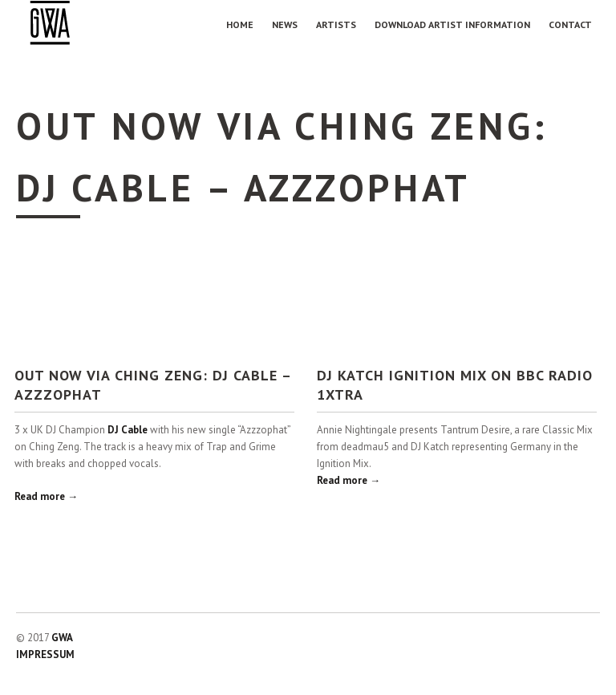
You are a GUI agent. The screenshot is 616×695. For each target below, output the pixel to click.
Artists (336, 24)
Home (240, 24)
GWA (62, 638)
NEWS (285, 24)
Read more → (46, 496)
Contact (570, 24)
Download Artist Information (452, 24)
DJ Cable (128, 430)
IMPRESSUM (45, 654)
